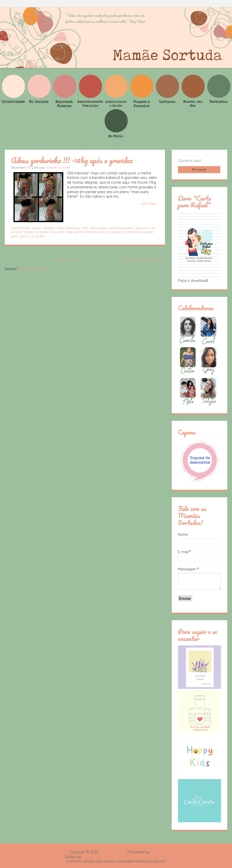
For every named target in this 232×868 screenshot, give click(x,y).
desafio (49, 228)
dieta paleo (99, 228)
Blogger (157, 853)
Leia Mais (149, 204)
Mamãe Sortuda (113, 853)
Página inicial (65, 259)
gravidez (42, 232)
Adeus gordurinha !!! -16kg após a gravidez (72, 160)
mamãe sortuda (58, 167)
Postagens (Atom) (34, 269)
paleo (116, 232)
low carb (57, 232)
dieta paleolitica (122, 228)
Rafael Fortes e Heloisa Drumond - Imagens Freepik (125, 858)
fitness (28, 232)
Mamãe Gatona (98, 232)
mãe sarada (75, 232)
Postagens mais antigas (144, 259)
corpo (37, 228)
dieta (60, 228)
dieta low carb (77, 228)
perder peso (132, 232)
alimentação (21, 228)
